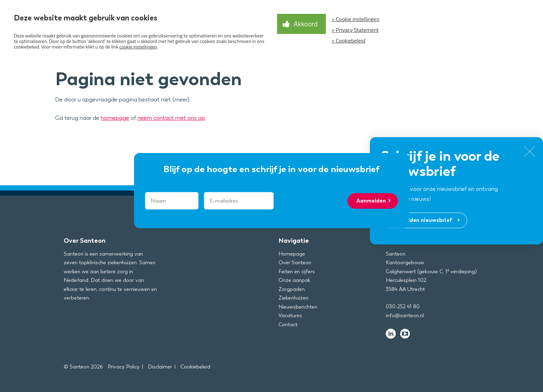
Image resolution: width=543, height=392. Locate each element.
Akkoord (306, 24)
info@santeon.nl (405, 315)
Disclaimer (160, 367)
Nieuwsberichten (298, 307)
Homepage (292, 254)
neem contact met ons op (171, 118)
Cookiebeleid (195, 367)
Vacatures (290, 315)
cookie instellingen (138, 47)
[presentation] (320, 201)
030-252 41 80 (403, 306)
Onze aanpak (294, 280)
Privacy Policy (124, 367)
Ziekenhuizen (293, 298)
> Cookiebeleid (348, 41)
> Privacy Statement (355, 30)
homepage (115, 118)
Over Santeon (295, 262)
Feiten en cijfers (297, 271)
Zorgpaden (292, 289)
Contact (288, 324)
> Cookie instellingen (355, 19)
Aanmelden (371, 201)
